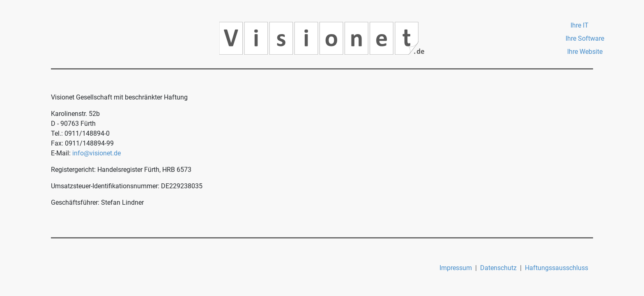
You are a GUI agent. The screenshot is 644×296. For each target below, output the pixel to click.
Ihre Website (585, 52)
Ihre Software (585, 38)
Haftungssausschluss (557, 268)
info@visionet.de (97, 153)
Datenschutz (498, 268)
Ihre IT (580, 25)
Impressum (456, 268)
